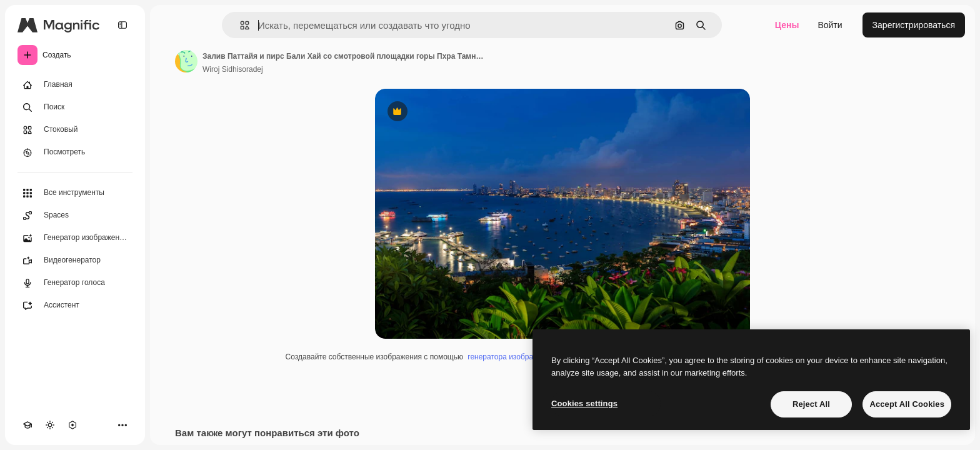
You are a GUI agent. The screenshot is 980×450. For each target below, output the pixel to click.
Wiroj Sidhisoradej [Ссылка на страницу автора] (233, 69)
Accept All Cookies (907, 404)
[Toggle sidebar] (122, 25)
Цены (787, 25)
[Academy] (27, 425)
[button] (240, 25)
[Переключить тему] (50, 425)
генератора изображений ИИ (517, 357)
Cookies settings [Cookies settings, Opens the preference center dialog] (584, 403)
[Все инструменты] (75, 193)
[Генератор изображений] (75, 238)
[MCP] (72, 425)
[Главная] (75, 85)
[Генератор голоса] (75, 283)
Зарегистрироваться (914, 25)
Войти (830, 25)
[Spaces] (75, 216)
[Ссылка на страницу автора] (186, 61)
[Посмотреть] (75, 152)
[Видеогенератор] (75, 261)
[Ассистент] (75, 306)
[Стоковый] (75, 130)
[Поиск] (75, 107)
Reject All (811, 404)
